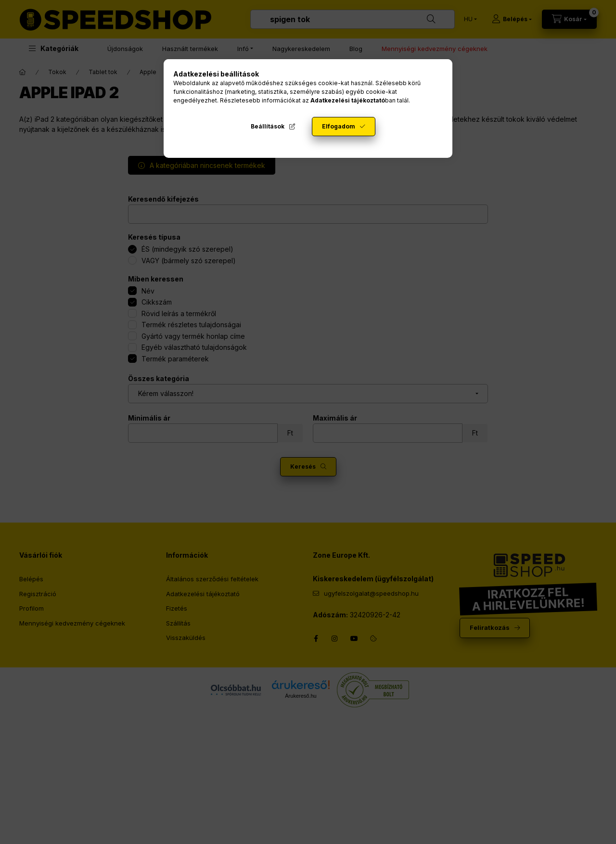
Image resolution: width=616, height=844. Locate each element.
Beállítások (268, 126)
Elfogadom (339, 126)
